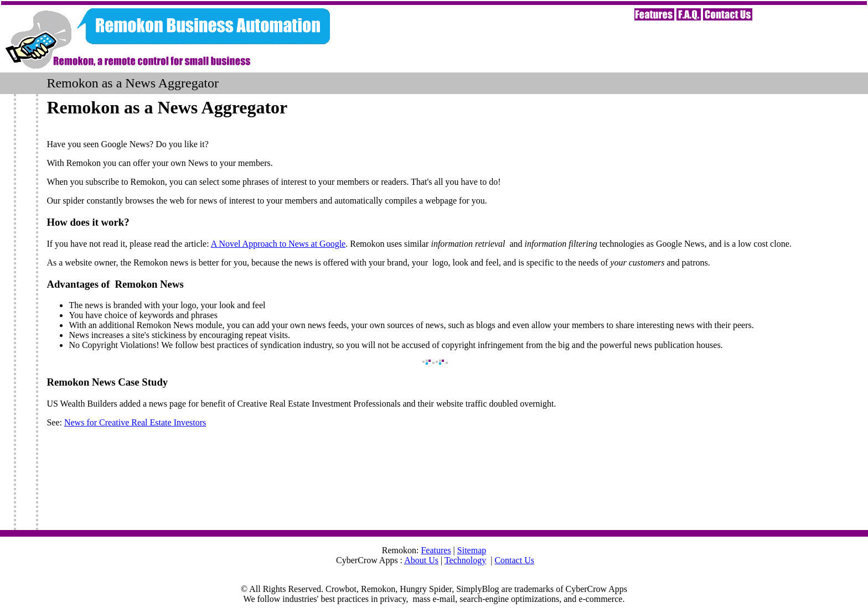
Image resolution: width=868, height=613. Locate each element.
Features (436, 550)
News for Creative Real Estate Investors (135, 422)
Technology (465, 560)
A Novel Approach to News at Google (278, 244)
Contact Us (514, 560)
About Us (421, 560)
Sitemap (472, 550)
